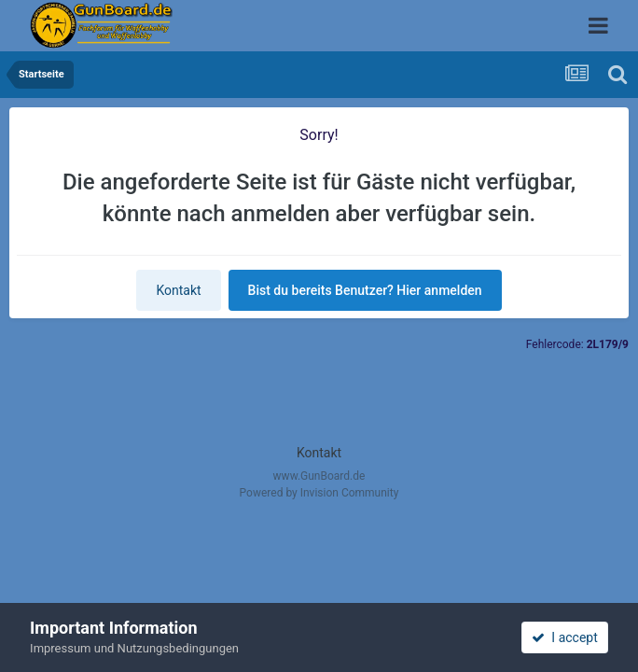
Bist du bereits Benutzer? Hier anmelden (365, 290)
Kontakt (178, 290)
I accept (564, 637)
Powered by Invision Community (319, 493)
